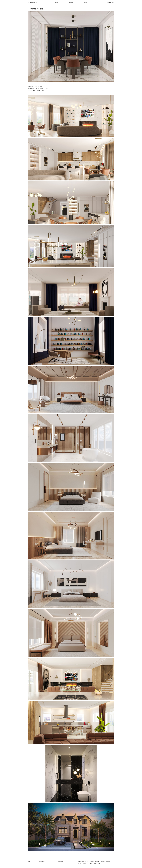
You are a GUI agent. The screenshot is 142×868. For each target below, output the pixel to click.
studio (71, 3)
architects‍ (33, 4)
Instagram (42, 862)
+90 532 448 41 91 (95, 863)
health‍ (110, 4)
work (56, 3)
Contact (60, 862)
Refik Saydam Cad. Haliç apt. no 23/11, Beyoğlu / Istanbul (94, 862)
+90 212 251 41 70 (83, 863)
